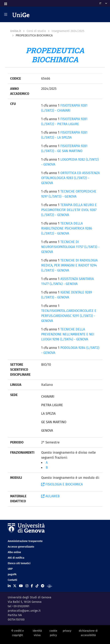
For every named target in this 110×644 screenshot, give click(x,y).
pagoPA (12, 574)
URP (10, 569)
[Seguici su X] (15, 586)
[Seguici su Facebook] (32, 586)
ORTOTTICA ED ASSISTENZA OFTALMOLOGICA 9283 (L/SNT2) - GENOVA (70, 178)
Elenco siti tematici (19, 563)
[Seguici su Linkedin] (9, 586)
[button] (5, 3)
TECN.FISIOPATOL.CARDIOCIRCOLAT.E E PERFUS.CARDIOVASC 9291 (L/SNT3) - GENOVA (69, 316)
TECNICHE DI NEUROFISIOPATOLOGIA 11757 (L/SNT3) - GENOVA (70, 247)
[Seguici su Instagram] (27, 586)
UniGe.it (16, 31)
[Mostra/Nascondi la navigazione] (6, 14)
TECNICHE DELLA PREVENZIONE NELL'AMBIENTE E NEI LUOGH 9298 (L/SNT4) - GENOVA (68, 334)
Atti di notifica (16, 558)
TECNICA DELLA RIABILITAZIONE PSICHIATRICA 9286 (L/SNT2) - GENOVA (67, 228)
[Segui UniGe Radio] (50, 586)
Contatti (12, 580)
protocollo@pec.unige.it (24, 611)
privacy (67, 631)
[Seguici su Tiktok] (37, 586)
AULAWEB (50, 496)
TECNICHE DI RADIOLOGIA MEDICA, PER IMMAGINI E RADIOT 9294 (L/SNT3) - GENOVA (69, 265)
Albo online (14, 552)
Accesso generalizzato (21, 547)
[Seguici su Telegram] (43, 586)
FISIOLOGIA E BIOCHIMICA (62, 484)
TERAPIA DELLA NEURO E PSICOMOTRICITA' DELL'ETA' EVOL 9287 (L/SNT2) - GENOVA (69, 210)
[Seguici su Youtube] (21, 586)
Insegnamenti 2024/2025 (68, 31)
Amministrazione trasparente (25, 541)
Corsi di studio (36, 31)
